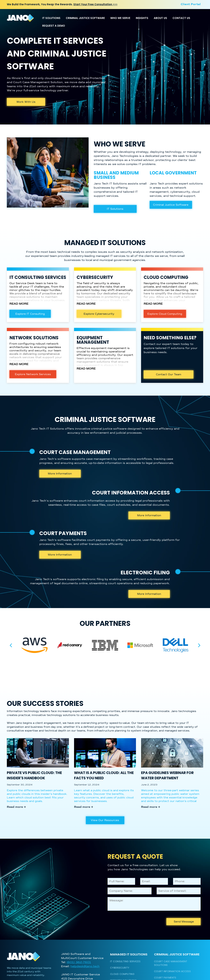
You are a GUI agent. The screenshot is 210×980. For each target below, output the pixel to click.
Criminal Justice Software (177, 954)
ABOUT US (160, 18)
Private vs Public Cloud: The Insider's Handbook (34, 775)
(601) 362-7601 (79, 962)
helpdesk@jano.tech (85, 966)
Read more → (16, 807)
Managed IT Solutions (129, 954)
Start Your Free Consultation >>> (95, 4)
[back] (11, 645)
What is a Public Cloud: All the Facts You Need (104, 775)
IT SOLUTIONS (51, 18)
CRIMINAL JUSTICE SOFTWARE (85, 18)
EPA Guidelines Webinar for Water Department (167, 775)
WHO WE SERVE (120, 18)
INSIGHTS (142, 18)
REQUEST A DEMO (54, 26)
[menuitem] (191, 4)
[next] (199, 645)
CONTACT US (181, 18)
